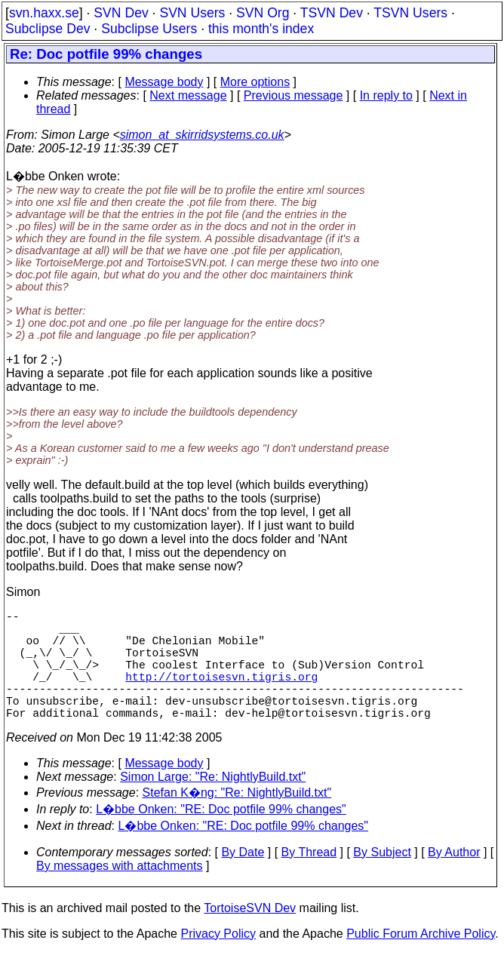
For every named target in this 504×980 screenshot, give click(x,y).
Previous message (293, 95)
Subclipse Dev (48, 29)
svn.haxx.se (44, 13)
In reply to (386, 95)
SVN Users (192, 13)
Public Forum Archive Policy (421, 961)
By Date (243, 879)
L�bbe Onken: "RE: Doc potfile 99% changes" (221, 836)
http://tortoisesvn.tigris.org (221, 694)
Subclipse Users (149, 29)
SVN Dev (121, 13)
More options (255, 82)
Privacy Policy (218, 961)
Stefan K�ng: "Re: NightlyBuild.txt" (237, 820)
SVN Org (263, 13)
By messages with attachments (120, 893)
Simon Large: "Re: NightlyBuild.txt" (213, 804)
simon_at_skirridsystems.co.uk (202, 135)
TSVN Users (410, 13)
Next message (188, 95)
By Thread (309, 879)
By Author (454, 879)
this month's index (261, 29)
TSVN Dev (332, 13)
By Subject (382, 879)
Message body (164, 82)
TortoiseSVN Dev (250, 935)
